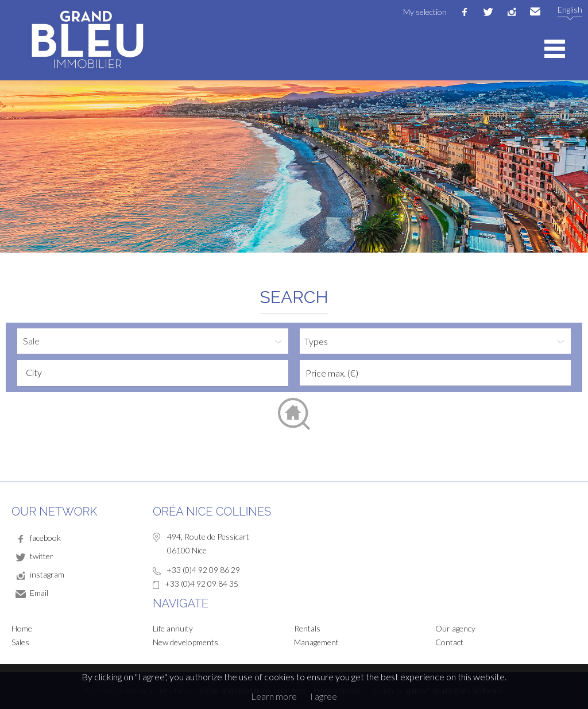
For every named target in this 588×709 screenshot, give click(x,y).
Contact (449, 642)
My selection (425, 12)
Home (22, 628)
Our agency (455, 628)
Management (316, 642)
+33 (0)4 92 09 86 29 (203, 570)
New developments (185, 642)
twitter (488, 12)
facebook (465, 12)
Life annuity (173, 628)
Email (535, 12)
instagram (512, 12)
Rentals (307, 628)
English (570, 9)
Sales (20, 642)
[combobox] (153, 373)
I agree (324, 696)
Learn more (274, 696)
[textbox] (156, 373)
